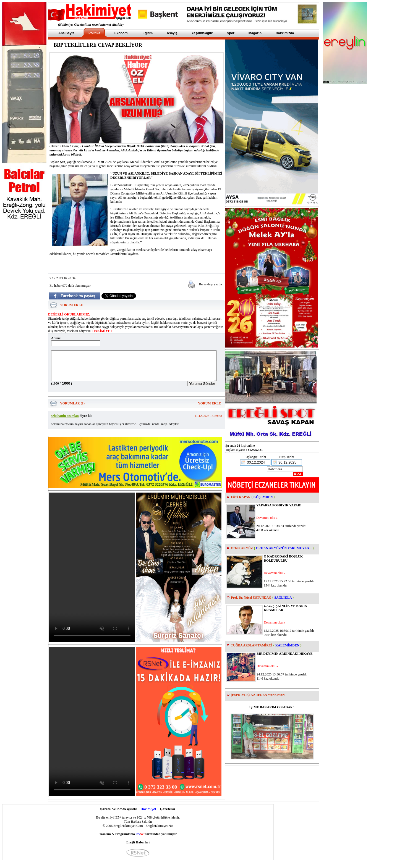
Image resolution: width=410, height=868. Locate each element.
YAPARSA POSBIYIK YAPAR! (279, 505)
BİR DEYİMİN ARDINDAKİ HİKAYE (285, 654)
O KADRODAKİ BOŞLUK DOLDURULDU (283, 558)
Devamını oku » (267, 518)
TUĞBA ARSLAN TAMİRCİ (252, 645)
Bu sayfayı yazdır (211, 284)
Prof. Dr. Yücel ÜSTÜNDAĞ (251, 598)
